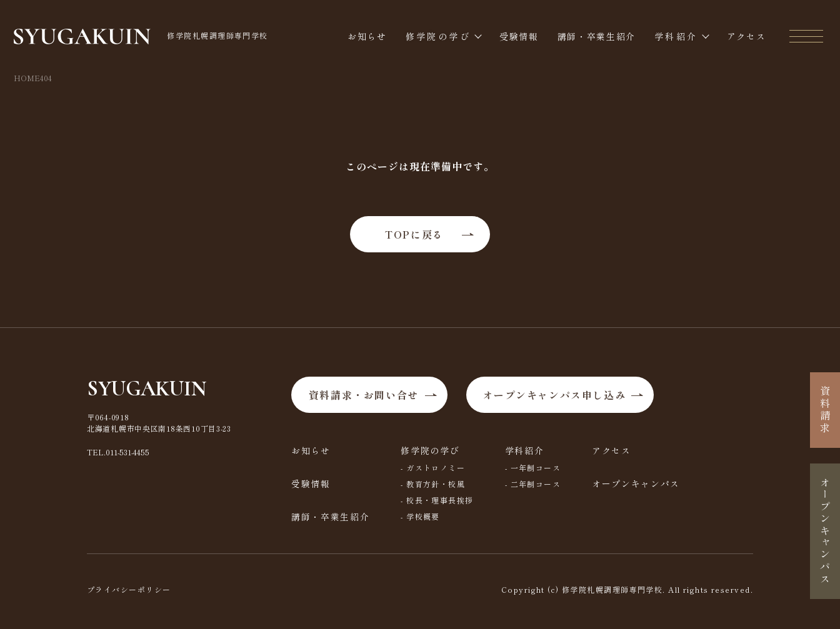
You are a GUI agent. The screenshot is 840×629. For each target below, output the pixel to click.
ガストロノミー (436, 468)
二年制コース (536, 484)
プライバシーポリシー (129, 589)
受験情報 (519, 36)
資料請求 (825, 410)
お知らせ (367, 36)
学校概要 (423, 516)
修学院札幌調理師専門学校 (141, 37)
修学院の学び (438, 36)
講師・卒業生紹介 (597, 36)
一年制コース (536, 468)
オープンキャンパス (636, 483)
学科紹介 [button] (676, 36)
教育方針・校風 (436, 484)
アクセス (747, 36)
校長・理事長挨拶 (440, 500)
